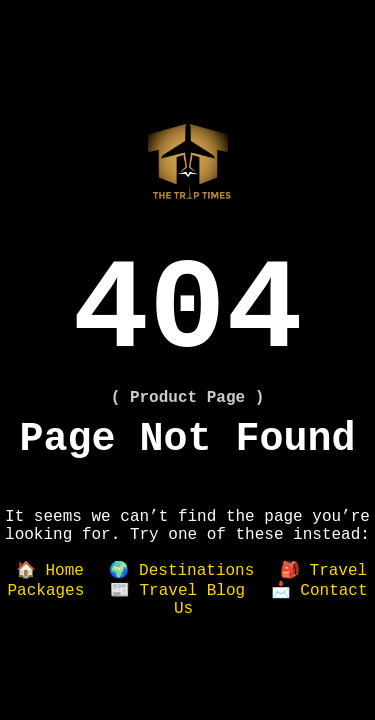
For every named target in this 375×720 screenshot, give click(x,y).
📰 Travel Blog (177, 591)
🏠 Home (50, 571)
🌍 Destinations (181, 571)
